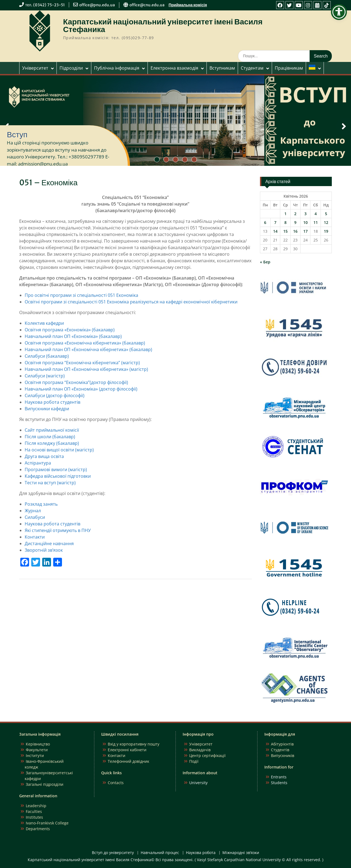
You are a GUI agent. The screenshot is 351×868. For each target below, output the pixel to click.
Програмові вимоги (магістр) (56, 469)
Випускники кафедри (47, 409)
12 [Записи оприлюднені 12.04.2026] (326, 222)
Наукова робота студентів (53, 402)
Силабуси (35, 517)
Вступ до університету (113, 853)
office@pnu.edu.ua (97, 5)
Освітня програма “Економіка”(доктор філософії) (76, 382)
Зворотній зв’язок (44, 550)
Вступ (17, 135)
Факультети (37, 750)
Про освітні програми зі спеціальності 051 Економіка (81, 295)
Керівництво (38, 744)
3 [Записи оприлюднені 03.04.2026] (305, 214)
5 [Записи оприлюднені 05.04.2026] (326, 214)
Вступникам (222, 68)
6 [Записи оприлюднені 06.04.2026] (265, 222)
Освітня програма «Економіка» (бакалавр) (70, 330)
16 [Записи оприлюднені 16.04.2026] (295, 231)
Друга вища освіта (44, 456)
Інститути (35, 755)
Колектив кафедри (44, 323)
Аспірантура (38, 463)
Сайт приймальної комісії (52, 430)
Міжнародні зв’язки (241, 853)
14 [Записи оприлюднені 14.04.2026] (275, 231)
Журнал (33, 511)
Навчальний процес (160, 853)
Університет (35, 68)
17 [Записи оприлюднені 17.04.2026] (305, 231)
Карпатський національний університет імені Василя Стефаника (163, 25)
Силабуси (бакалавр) (47, 356)
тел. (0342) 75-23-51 (45, 5)
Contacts (116, 783)
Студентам (252, 68)
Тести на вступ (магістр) (50, 483)
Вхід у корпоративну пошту (134, 744)
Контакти (35, 537)
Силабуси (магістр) (45, 376)
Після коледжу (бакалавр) (52, 443)
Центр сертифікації (207, 755)
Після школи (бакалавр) (50, 437)
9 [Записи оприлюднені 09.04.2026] (295, 222)
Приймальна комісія (188, 5)
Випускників (283, 755)
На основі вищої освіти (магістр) (59, 450)
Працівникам (289, 68)
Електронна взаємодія (174, 68)
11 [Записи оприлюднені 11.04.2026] (316, 222)
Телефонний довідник (128, 761)
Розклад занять (41, 504)
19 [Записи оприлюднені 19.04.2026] (326, 231)
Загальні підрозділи (45, 784)
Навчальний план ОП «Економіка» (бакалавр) (73, 336)
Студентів (280, 750)
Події (194, 761)
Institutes (34, 817)
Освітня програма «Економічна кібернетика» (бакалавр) (85, 343)
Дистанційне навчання (49, 543)
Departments (38, 829)
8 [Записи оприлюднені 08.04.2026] (285, 222)
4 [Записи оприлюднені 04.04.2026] (316, 214)
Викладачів (200, 750)
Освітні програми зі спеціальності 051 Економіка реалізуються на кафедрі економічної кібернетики (131, 302)
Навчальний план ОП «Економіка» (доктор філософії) (81, 389)
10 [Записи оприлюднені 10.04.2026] (305, 222)
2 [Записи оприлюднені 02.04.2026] (295, 214)
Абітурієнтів (282, 744)
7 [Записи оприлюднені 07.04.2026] (275, 222)
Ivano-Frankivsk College (47, 823)
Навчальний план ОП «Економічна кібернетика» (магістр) (86, 369)
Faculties (34, 811)
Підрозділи (71, 68)
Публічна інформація (117, 68)
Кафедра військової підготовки (58, 476)
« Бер (265, 262)
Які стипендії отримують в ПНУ (58, 530)
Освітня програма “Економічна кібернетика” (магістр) (82, 363)
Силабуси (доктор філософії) (55, 395)
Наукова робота (201, 853)
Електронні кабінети (127, 750)
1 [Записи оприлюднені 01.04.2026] (285, 214)
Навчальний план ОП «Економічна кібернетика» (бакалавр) (88, 349)
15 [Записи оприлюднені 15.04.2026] (285, 231)
